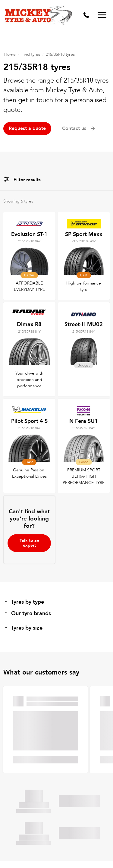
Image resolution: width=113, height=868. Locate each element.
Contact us (79, 128)
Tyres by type (24, 602)
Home (10, 54)
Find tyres (31, 54)
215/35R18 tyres (60, 54)
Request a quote (27, 128)
